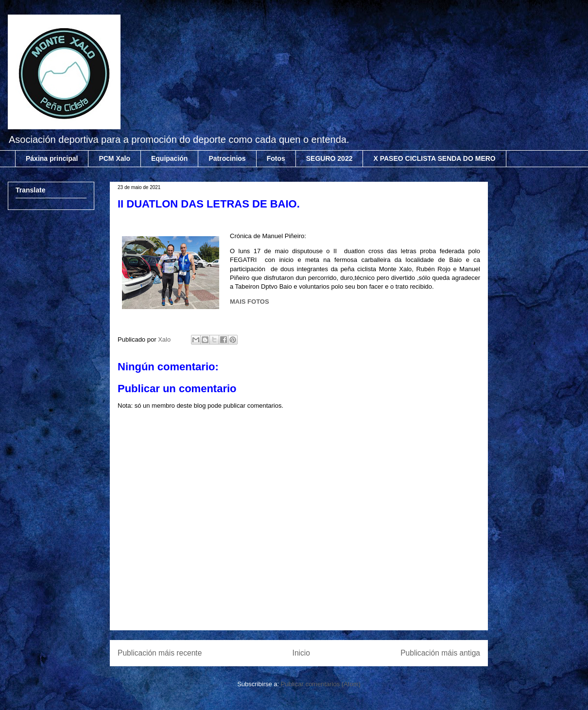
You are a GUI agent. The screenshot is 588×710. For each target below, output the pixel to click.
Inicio (301, 653)
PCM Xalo (114, 158)
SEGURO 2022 (329, 158)
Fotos (276, 158)
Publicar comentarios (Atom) (321, 684)
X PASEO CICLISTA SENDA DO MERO (434, 158)
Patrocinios (227, 158)
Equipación (169, 158)
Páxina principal (52, 158)
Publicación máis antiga (440, 653)
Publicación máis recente (160, 653)
